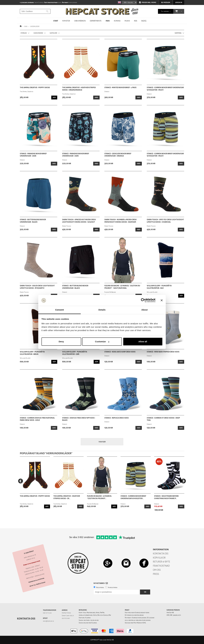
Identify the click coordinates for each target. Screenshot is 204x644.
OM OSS (157, 570)
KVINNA (117, 21)
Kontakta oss (26, 619)
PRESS (156, 574)
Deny (61, 342)
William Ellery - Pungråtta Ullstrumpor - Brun (32, 353)
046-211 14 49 (47, 613)
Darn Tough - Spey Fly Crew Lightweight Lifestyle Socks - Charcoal (165, 221)
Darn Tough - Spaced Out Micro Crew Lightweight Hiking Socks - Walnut (79, 221)
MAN (108, 21)
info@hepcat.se (48, 621)
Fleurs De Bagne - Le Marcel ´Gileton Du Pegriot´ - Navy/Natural (122, 287)
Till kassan (165, 11)
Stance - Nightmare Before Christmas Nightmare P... (166, 497)
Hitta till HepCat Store (37, 584)
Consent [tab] (60, 310)
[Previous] (21, 481)
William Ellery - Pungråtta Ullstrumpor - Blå (159, 287)
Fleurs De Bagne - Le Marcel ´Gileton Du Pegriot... (99, 497)
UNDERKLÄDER (35, 26)
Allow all (143, 342)
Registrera (100, 587)
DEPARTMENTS (96, 21)
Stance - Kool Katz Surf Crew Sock (120, 352)
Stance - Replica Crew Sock (117, 418)
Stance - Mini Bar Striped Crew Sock (163, 352)
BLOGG (144, 21)
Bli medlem (166, 2)
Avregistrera (113, 587)
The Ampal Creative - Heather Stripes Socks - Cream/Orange (79, 89)
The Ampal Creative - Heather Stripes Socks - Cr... (67, 497)
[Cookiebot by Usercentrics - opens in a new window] (143, 300)
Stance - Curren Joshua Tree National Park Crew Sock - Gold (37, 419)
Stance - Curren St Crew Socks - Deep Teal (163, 419)
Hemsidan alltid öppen (36, 580)
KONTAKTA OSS (161, 554)
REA (136, 21)
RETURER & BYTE (161, 562)
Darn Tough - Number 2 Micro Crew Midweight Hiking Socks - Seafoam (121, 221)
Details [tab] (102, 310)
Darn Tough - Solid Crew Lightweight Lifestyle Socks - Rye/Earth (37, 287)
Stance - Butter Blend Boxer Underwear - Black (33, 221)
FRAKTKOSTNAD (161, 566)
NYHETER (66, 21)
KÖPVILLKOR (159, 558)
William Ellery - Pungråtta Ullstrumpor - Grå (75, 353)
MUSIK (127, 21)
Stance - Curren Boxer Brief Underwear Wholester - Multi (165, 89)
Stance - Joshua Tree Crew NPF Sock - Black (79, 419)
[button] (177, 11)
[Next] (183, 481)
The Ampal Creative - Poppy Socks (35, 88)
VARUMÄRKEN (80, 21)
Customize (102, 342)
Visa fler (102, 442)
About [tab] (144, 310)
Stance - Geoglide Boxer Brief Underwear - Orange (118, 155)
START (56, 21)
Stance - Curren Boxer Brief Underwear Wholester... (133, 497)
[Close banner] (162, 300)
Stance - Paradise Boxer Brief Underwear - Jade (33, 155)
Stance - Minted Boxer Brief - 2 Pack (120, 88)
